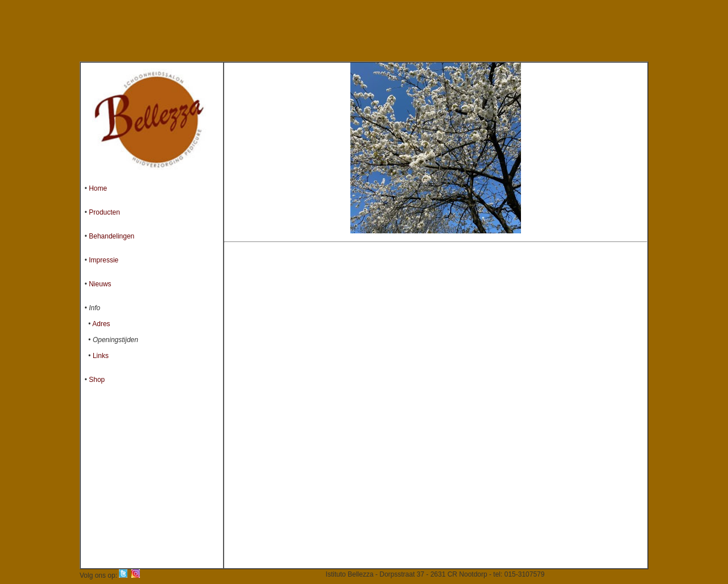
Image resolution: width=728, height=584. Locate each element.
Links (101, 356)
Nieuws (100, 284)
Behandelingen (111, 236)
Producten (104, 212)
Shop (97, 380)
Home (98, 188)
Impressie (104, 260)
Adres (101, 324)
